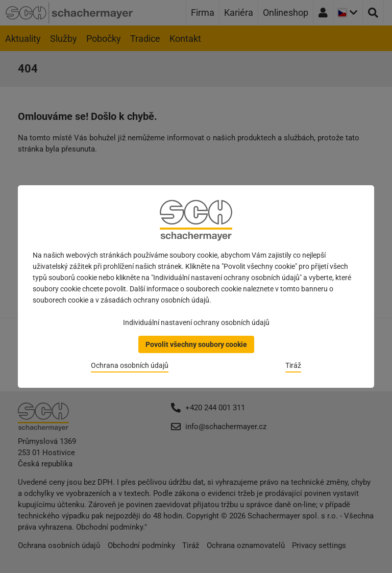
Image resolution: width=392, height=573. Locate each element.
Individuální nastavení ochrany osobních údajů (196, 322)
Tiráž (293, 365)
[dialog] (196, 286)
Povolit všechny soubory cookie (196, 344)
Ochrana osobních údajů (130, 365)
